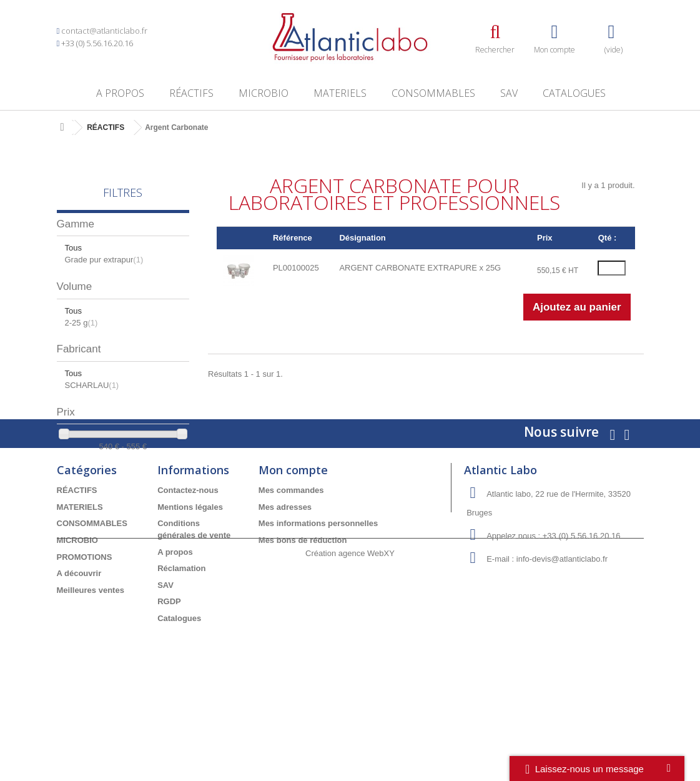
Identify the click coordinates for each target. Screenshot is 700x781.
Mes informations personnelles (318, 607)
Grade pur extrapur (104, 260)
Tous (73, 248)
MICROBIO (264, 93)
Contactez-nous (188, 574)
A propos (120, 93)
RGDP (169, 685)
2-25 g (81, 323)
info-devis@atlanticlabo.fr (562, 643)
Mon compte (293, 554)
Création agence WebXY (350, 746)
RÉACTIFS (191, 93)
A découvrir (79, 656)
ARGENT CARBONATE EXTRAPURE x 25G (420, 268)
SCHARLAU (92, 385)
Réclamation (181, 651)
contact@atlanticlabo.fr (104, 31)
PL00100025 (296, 268)
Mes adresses (285, 590)
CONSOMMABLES (433, 93)
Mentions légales (190, 590)
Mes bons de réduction (303, 623)
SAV (509, 93)
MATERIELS (340, 93)
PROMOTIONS (85, 640)
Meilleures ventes (91, 673)
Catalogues (574, 93)
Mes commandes (291, 574)
